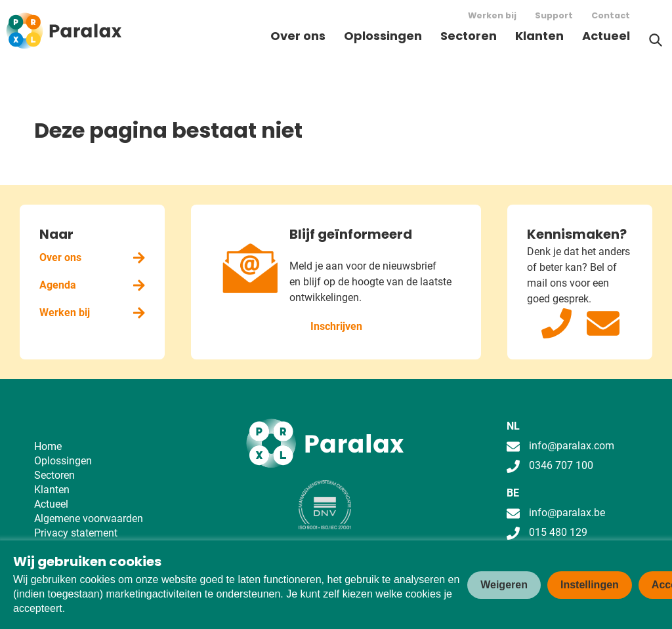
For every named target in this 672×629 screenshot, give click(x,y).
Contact (611, 15)
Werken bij (492, 15)
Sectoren (469, 36)
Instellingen (590, 585)
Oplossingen (383, 36)
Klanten (539, 36)
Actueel (606, 36)
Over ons (298, 36)
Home (48, 446)
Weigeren (504, 585)
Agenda (92, 285)
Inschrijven (336, 326)
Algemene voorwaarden (89, 518)
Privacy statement (76, 533)
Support (554, 15)
